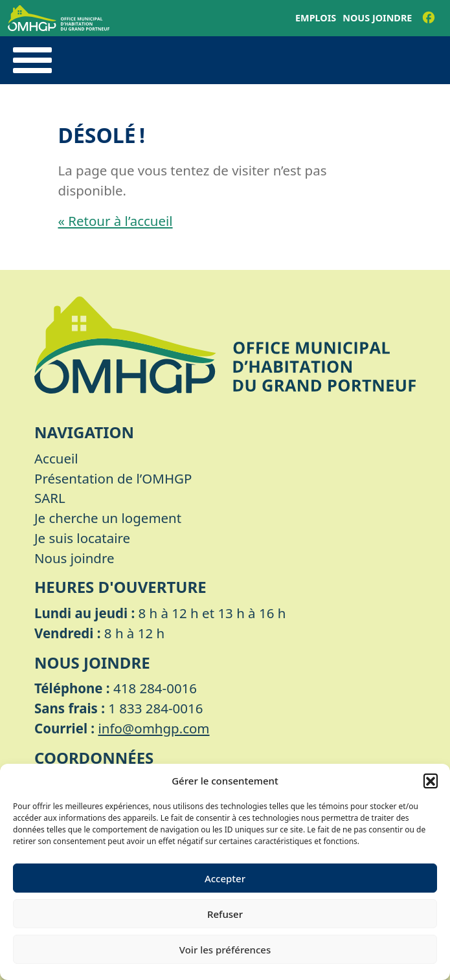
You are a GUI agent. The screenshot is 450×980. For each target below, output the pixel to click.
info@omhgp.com (153, 728)
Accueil (56, 458)
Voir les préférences (225, 950)
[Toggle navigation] (32, 60)
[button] (431, 781)
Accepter (225, 878)
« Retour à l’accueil (116, 221)
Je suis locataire (82, 538)
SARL (50, 498)
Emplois (316, 18)
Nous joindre (377, 18)
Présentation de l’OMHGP (113, 478)
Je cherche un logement (108, 518)
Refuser (225, 914)
